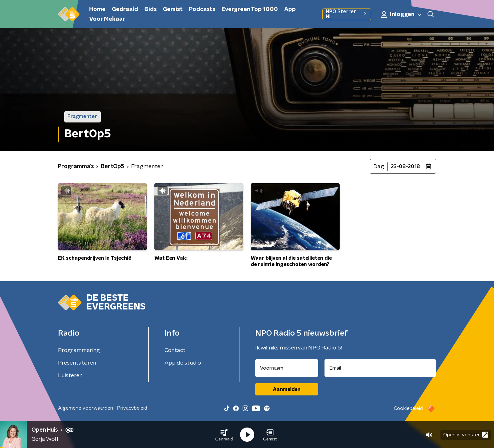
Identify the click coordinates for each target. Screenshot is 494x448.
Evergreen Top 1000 (250, 9)
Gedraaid (125, 9)
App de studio (183, 363)
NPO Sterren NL (347, 14)
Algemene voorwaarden (86, 408)
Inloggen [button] (401, 14)
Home (97, 9)
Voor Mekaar (107, 19)
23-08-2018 (405, 167)
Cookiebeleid (408, 408)
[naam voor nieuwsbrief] (287, 368)
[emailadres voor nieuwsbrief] (380, 368)
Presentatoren (77, 363)
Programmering (79, 350)
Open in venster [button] (466, 435)
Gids (150, 9)
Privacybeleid (132, 408)
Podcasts (202, 9)
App (290, 9)
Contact (175, 350)
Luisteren (70, 376)
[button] (224, 435)
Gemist (173, 9)
